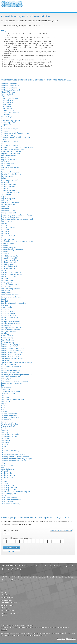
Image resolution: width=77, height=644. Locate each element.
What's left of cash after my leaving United (17, 492)
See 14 (4, 385)
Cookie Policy (72, 639)
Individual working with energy (12, 250)
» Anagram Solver (7, 605)
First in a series (7, 221)
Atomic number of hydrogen (12, 151)
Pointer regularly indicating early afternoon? (17, 375)
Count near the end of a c (11, 192)
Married (4, 319)
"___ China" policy (7, 110)
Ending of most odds (9, 213)
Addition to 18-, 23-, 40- (10, 141)
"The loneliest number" (10, 100)
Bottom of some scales (10, 168)
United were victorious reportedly (13, 461)
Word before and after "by (11, 500)
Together (5, 430)
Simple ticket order (8, 393)
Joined (3, 270)
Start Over (12, 551)
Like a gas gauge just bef (10, 289)
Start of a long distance (10, 416)
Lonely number (7, 293)
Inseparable (5, 254)
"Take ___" (5, 96)
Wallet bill (5, 471)
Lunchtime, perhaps (8, 315)
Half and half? (6, 233)
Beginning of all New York (11, 153)
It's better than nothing (10, 260)
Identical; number (7, 244)
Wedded (4, 481)
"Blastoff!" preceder (8, 92)
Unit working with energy (10, 451)
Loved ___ (5, 299)
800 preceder (6, 125)
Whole (3, 496)
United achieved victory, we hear (13, 455)
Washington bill (7, 473)
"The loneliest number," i (10, 102)
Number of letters (10, 530)
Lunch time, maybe (8, 313)
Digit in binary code (8, 198)
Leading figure (6, 282)
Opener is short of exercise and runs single (17, 362)
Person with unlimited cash (11, 371)
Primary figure (6, 379)
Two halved (5, 440)
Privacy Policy (61, 639)
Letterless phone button (10, 285)
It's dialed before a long (10, 262)
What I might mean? (9, 489)
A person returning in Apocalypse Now (15, 133)
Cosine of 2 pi (6, 188)
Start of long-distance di (10, 418)
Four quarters (6, 229)
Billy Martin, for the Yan (10, 160)
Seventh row (6, 389)
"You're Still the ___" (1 (9, 108)
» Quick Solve (6, 595)
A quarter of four (7, 135)
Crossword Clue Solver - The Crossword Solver (12, 5)
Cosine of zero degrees (10, 190)
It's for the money (8, 264)
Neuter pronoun (7, 336)
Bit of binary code (8, 164)
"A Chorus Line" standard (10, 90)
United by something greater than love (15, 457)
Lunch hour (5, 309)
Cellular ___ (5, 178)
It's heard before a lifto (10, 266)
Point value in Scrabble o (10, 373)
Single (3, 395)
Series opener (6, 387)
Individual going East (9, 248)
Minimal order (6, 326)
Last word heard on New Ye (11, 274)
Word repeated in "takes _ (11, 504)
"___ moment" (6, 114)
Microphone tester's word (11, 321)
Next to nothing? (7, 338)
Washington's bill (7, 477)
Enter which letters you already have (18, 538)
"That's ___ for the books (10, 98)
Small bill (4, 405)
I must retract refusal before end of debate (17, 242)
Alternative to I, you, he (10, 145)
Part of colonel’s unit (9, 364)
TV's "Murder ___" (8, 438)
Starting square (7, 420)
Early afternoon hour (9, 211)
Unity (3, 463)
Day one (4, 196)
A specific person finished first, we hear (16, 137)
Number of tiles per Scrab (11, 356)
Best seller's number (9, 155)
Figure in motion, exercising (11, 217)
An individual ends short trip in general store (17, 147)
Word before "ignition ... (10, 498)
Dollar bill (5, 201)
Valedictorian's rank (8, 469)
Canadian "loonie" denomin (11, 174)
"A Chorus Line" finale (9, 84)
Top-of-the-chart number (10, 434)
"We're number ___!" (8, 106)
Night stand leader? (8, 340)
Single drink (5, 397)
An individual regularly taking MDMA (14, 149)
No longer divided (8, 342)
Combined (5, 182)
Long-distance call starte (10, 295)
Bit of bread (6, 166)
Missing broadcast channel (11, 328)
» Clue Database (6, 600)
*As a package (6, 117)
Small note (5, 407)
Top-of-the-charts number (11, 436)
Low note (5, 305)
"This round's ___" (8, 104)
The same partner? (8, 426)
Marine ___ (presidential (10, 317)
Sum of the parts (7, 422)
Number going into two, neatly (12, 350)
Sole (3, 410)
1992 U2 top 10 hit (8, 123)
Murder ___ (5, 334)
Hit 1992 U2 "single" (8, 235)
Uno (3, 467)
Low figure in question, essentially (14, 303)
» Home (4, 592)
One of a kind (6, 360)
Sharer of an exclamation (10, 391)
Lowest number (7, 307)
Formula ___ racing (8, 227)
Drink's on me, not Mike (10, 203)
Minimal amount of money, (11, 323)
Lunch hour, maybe (8, 311)
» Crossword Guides (8, 611)
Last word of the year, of (10, 276)
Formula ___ (5, 225)
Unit (3, 448)
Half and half (6, 231)
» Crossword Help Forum (9, 603)
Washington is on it (8, 475)
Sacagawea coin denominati (11, 383)
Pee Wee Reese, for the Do (11, 367)
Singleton (5, 403)
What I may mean (8, 485)
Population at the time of (10, 377)
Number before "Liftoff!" (10, 346)
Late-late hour (6, 278)
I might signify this (8, 239)
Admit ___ (5, 143)
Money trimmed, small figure (12, 330)
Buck (3, 170)
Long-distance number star (11, 297)
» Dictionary (5, 608)
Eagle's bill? (5, 207)
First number (6, 223)
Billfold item (6, 157)
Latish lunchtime (7, 280)
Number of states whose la (11, 354)
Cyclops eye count (8, 194)
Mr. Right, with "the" (9, 332)
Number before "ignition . (10, 344)
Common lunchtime (8, 186)
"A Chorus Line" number (10, 86)
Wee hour (5, 483)
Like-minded (6, 291)
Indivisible (5, 252)
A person (4, 131)
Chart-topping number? (10, 180)
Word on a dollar (7, 502)
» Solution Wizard (7, 597)
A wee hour (5, 139)
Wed (3, 479)
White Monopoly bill (8, 494)
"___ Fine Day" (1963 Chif (10, 112)
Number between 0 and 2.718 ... (13, 348)
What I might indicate (9, 487)
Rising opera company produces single (15, 381)
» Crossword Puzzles (8, 613)
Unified (4, 446)
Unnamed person (8, 465)
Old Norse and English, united (12, 358)
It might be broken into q (10, 256)
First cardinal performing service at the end (17, 219)
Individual (5, 246)
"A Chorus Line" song (9, 88)
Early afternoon (7, 209)
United (4, 453)
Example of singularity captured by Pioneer (17, 215)
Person (4, 369)
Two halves (5, 442)
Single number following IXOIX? (13, 399)
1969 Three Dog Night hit (11, 121)
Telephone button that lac (11, 424)
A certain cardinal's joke (10, 129)
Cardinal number (7, 176)
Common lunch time (9, 184)
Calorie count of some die (11, 172)
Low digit (4, 301)
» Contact (4, 616)
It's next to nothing (8, 268)
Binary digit (5, 162)
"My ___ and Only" (8, 94)
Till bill (3, 428)
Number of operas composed (12, 352)
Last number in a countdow (11, 272)
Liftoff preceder (7, 287)
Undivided (5, 444)
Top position (6, 432)
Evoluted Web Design (49, 627)
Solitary (4, 412)
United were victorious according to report (17, 459)
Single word (5, 401)
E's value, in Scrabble (9, 205)
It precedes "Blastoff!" (9, 258)
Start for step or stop (9, 414)
